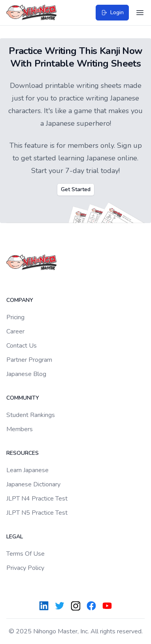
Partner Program (29, 360)
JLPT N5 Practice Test (37, 513)
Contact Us (22, 346)
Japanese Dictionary (33, 484)
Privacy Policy (25, 568)
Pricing (15, 317)
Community (23, 398)
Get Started (76, 189)
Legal (15, 537)
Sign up (129, 145)
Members (20, 429)
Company (20, 300)
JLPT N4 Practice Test (37, 499)
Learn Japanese (27, 470)
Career (15, 331)
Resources (23, 453)
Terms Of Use (25, 554)
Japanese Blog (26, 374)
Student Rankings (31, 415)
